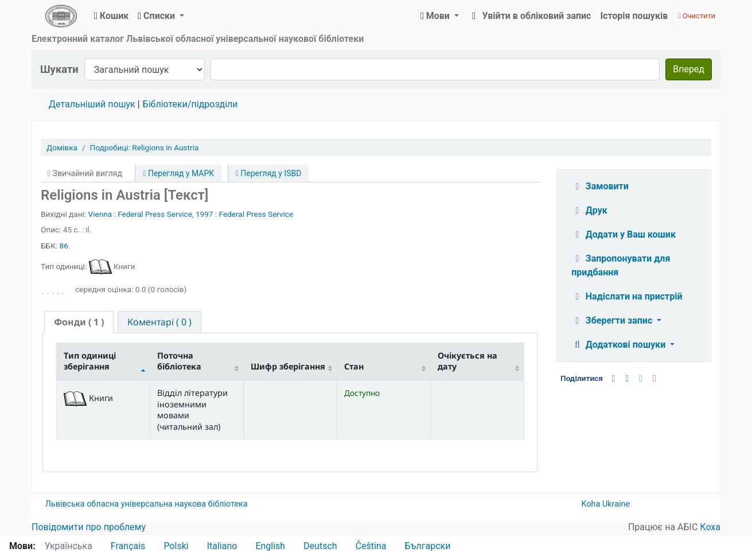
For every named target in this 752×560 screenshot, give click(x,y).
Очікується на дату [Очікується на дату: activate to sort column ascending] (467, 361)
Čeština (371, 546)
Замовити (600, 186)
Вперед (689, 69)
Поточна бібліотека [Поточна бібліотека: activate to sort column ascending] (179, 361)
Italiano (222, 546)
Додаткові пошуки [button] (619, 345)
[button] (111, 16)
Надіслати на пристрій (627, 296)
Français (128, 546)
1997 (204, 214)
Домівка (62, 147)
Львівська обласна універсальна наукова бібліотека (147, 504)
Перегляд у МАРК (178, 173)
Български (427, 546)
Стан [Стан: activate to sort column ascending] (354, 366)
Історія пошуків (634, 16)
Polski (176, 546)
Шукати (59, 69)
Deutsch (320, 546)
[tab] (79, 322)
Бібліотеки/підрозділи (190, 104)
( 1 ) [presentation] (79, 322)
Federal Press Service (155, 214)
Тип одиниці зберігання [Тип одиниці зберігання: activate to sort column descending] (90, 361)
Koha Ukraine (606, 504)
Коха (710, 527)
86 (64, 246)
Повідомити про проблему (89, 527)
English (270, 546)
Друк (589, 210)
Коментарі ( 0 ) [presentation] (159, 322)
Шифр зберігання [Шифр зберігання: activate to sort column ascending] (288, 366)
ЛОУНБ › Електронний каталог (61, 16)
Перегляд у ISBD (269, 173)
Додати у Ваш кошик (624, 234)
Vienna (100, 214)
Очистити (697, 16)
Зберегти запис (613, 320)
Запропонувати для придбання (621, 265)
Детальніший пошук (92, 104)
